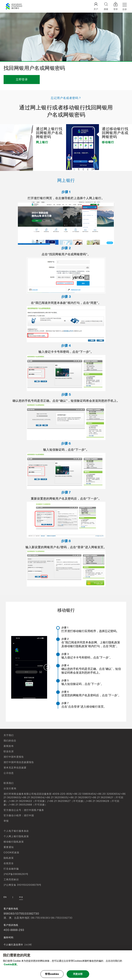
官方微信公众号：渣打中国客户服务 (24, 810)
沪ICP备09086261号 (16, 874)
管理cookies (52, 975)
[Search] (106, 6)
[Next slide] (47, 667)
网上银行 (42, 142)
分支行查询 (10, 788)
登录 (116, 6)
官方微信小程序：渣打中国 (19, 815)
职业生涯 (9, 751)
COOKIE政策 (11, 853)
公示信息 (9, 773)
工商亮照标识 (11, 880)
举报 (6, 821)
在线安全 (9, 863)
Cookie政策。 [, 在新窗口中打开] (11, 966)
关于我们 (9, 735)
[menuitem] (92, 630)
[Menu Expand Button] (125, 6)
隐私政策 (9, 858)
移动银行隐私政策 (14, 842)
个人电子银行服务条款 (16, 831)
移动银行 (108, 142)
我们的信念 (10, 741)
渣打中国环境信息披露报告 (19, 762)
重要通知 (9, 847)
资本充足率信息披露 (15, 768)
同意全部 (78, 975)
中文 (21, 897)
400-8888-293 (14, 930)
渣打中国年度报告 (14, 757)
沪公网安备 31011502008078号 (22, 885)
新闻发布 (9, 746)
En (5, 897)
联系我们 (9, 783)
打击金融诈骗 (11, 869)
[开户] (96, 6)
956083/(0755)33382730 (21, 914)
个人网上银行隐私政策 (16, 836)
